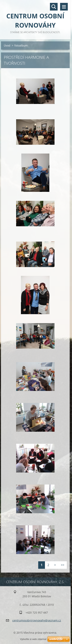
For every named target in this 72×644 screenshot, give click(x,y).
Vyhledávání (54, 7)
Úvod (7, 45)
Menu (64, 7)
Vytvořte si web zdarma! (33, 639)
